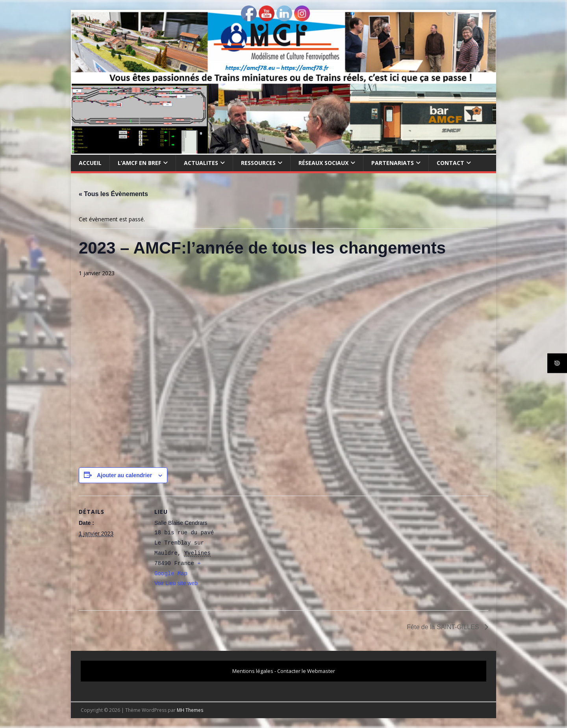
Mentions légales (253, 671)
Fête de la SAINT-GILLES (444, 627)
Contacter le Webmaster (306, 671)
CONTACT (450, 163)
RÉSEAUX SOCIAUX (323, 163)
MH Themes (190, 710)
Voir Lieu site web (176, 583)
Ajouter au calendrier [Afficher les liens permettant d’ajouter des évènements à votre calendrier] (124, 475)
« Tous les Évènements (113, 194)
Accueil (90, 163)
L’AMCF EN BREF (139, 163)
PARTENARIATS (393, 163)
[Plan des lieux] (271, 550)
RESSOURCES (258, 163)
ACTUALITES (201, 163)
